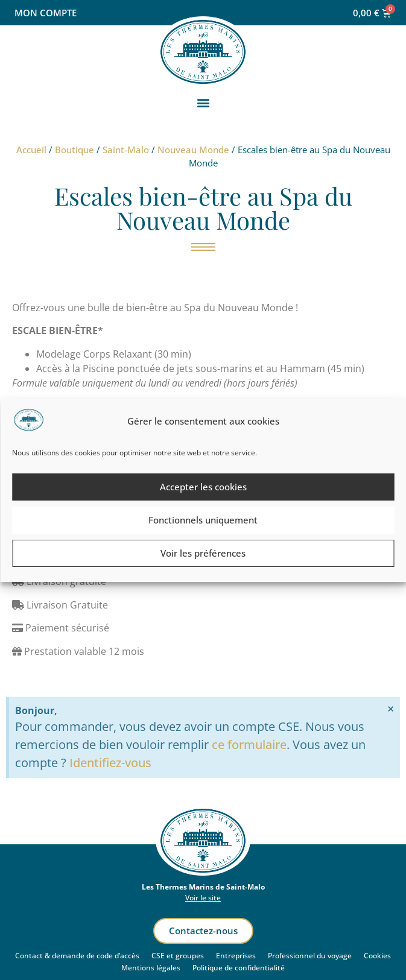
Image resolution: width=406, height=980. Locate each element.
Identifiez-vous (110, 763)
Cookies (377, 956)
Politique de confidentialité (239, 968)
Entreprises (236, 956)
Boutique (75, 150)
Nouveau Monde (193, 150)
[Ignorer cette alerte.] (391, 709)
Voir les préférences (203, 553)
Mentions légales (151, 968)
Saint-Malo (126, 150)
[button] (203, 103)
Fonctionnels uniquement (203, 520)
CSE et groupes (178, 956)
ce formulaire (249, 744)
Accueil (31, 150)
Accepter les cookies (203, 487)
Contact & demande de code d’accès (77, 956)
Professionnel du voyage (310, 956)
